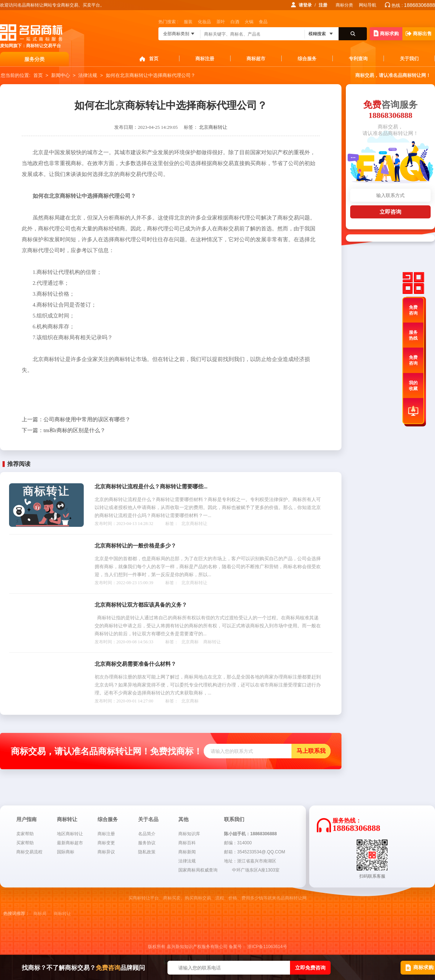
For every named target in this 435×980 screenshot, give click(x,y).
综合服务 (307, 59)
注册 (323, 5)
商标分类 (344, 5)
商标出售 (419, 34)
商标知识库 (189, 834)
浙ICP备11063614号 (267, 947)
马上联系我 (311, 751)
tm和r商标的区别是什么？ (64, 430)
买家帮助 (25, 843)
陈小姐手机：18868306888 (250, 834)
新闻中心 (61, 75)
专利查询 (358, 59)
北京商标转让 (213, 127)
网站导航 (368, 5)
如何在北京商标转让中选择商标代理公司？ (151, 75)
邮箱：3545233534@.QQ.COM (254, 852)
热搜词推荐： (16, 914)
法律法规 (88, 75)
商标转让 (212, 642)
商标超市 (256, 59)
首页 (154, 59)
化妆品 (204, 22)
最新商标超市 (70, 843)
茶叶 (221, 22)
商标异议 (106, 852)
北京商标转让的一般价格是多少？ (135, 546)
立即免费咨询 (310, 968)
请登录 (305, 5)
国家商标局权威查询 (198, 870)
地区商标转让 (70, 834)
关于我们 (409, 59)
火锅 (249, 22)
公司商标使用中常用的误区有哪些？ (76, 419)
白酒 (235, 22)
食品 (263, 22)
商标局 (40, 914)
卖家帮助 (25, 834)
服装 (188, 22)
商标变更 (106, 843)
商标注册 (205, 59)
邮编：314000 (238, 843)
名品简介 (147, 834)
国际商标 (66, 852)
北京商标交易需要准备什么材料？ (135, 664)
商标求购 (386, 33)
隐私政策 (147, 852)
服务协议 (147, 843)
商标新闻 (187, 852)
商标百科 (187, 843)
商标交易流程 (29, 852)
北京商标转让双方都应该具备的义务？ (141, 605)
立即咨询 (390, 212)
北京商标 (190, 642)
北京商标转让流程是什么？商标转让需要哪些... (151, 487)
